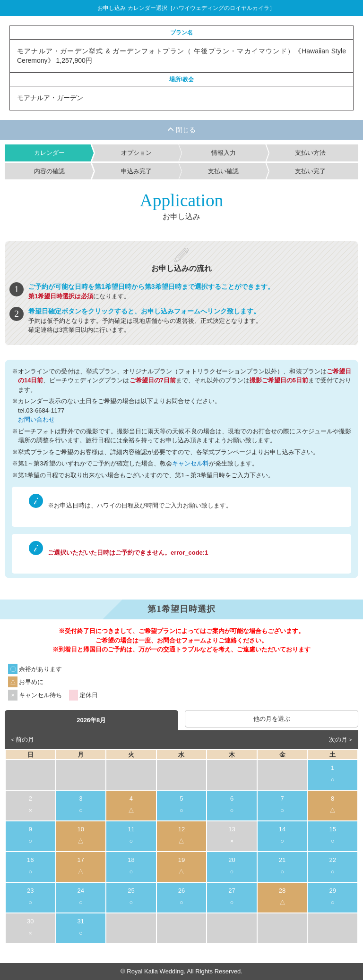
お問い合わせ (36, 419)
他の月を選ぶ (272, 719)
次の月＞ (341, 739)
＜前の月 (22, 739)
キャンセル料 (190, 463)
